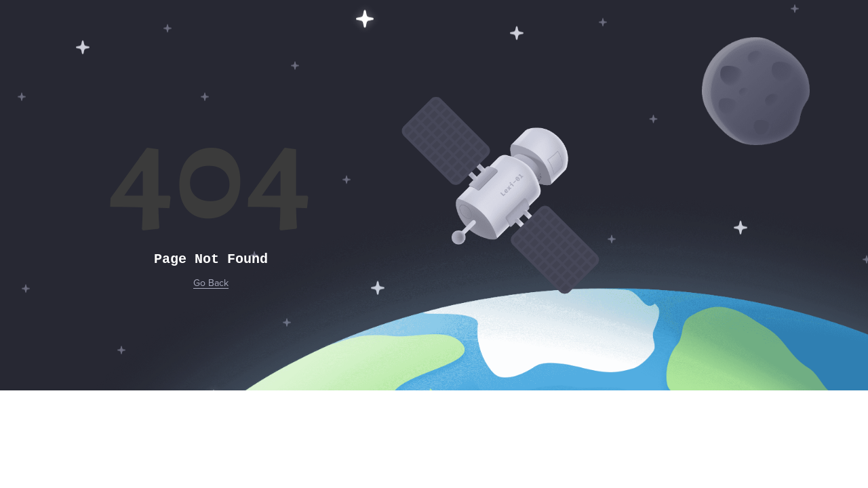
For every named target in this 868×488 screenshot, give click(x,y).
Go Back (211, 283)
